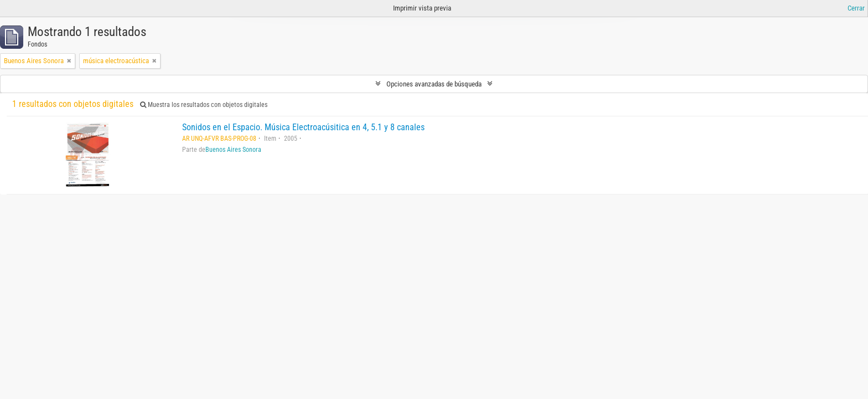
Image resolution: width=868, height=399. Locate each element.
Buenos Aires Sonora (233, 150)
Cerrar (856, 8)
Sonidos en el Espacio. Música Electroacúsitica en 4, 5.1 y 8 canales (303, 127)
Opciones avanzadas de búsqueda (434, 84)
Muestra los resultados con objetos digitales (204, 105)
